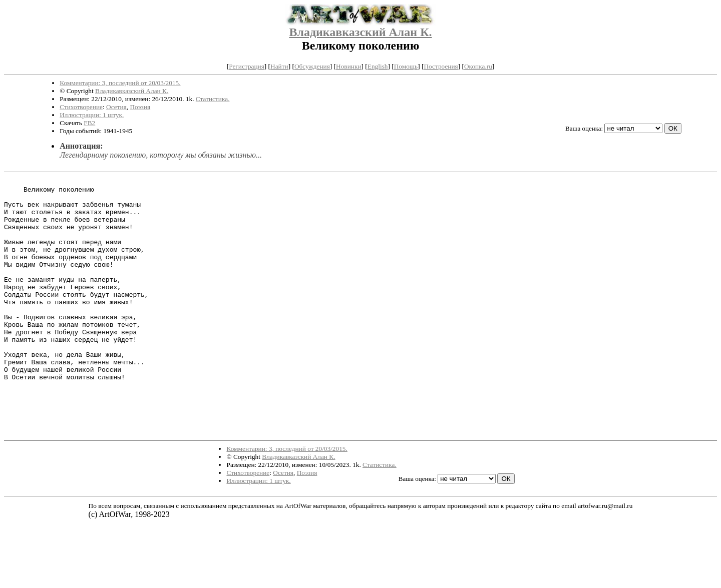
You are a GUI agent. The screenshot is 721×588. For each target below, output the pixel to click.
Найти (279, 66)
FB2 (89, 123)
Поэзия (140, 107)
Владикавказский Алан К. (360, 32)
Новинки (348, 66)
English (378, 66)
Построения (441, 66)
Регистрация (247, 66)
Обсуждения (312, 66)
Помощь (406, 66)
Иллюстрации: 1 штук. (92, 115)
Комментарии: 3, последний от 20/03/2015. (120, 83)
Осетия (116, 107)
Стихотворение (81, 107)
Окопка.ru (478, 66)
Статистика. (213, 99)
